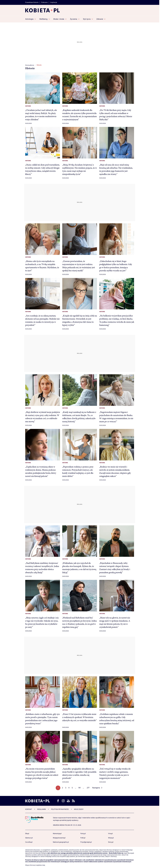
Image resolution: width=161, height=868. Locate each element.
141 (79, 788)
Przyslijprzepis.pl (86, 842)
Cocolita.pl (29, 842)
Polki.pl (83, 838)
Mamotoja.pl (57, 834)
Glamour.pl (29, 838)
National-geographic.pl (61, 842)
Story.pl (111, 842)
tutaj (44, 865)
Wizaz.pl (111, 838)
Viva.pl (110, 834)
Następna (96, 788)
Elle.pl (27, 834)
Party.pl (83, 834)
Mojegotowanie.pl (59, 838)
